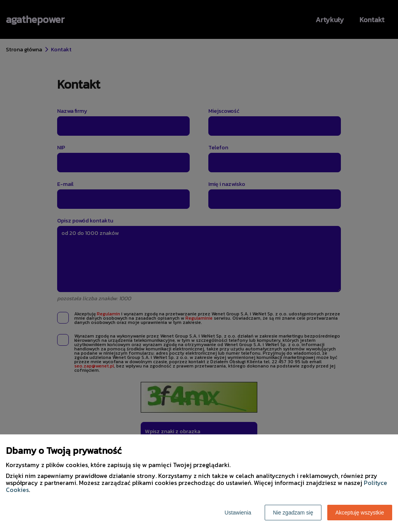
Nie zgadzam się (293, 513)
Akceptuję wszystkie (360, 513)
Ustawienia (238, 513)
